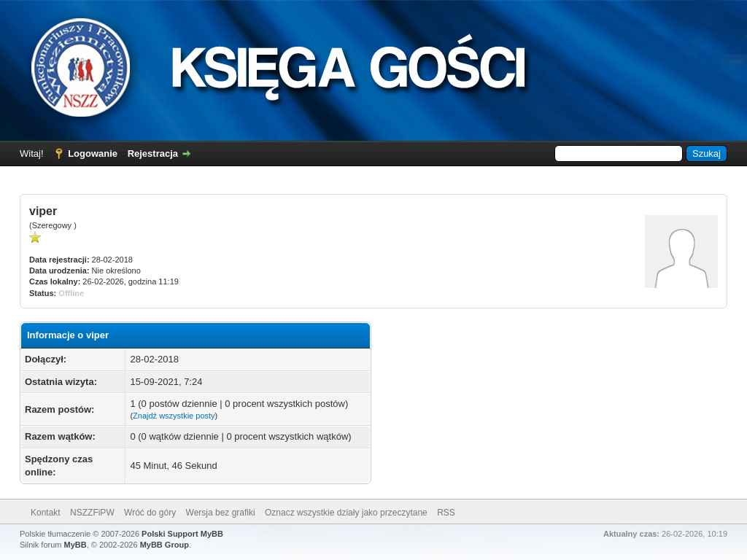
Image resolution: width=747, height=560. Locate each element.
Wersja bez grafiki (221, 513)
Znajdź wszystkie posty (174, 416)
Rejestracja (153, 153)
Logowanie (93, 153)
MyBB (76, 545)
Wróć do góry (150, 513)
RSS (446, 513)
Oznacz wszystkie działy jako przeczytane (346, 513)
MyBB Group (165, 545)
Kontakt (46, 513)
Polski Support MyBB (182, 534)
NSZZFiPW (92, 513)
